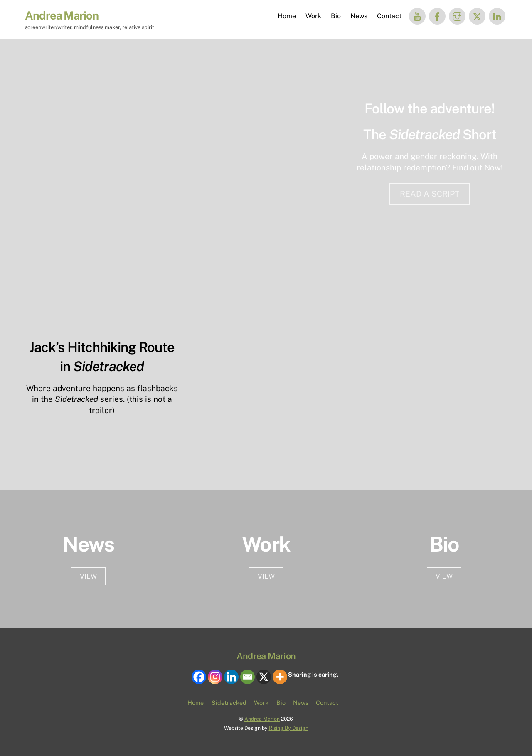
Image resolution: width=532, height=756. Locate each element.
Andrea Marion (262, 719)
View (266, 576)
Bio (336, 16)
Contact (389, 16)
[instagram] (457, 16)
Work (313, 16)
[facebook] (437, 16)
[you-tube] (417, 16)
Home (287, 16)
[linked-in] (497, 16)
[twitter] (477, 16)
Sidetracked (229, 703)
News (359, 16)
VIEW (88, 576)
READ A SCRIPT (430, 194)
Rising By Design (289, 728)
